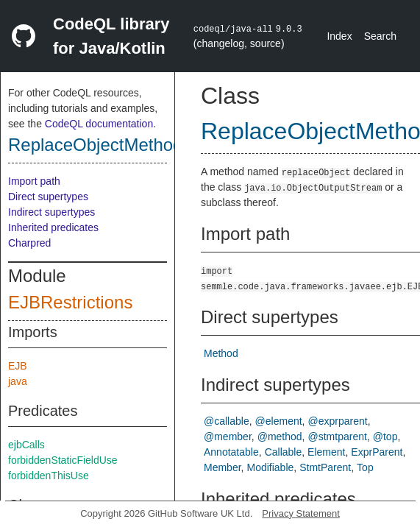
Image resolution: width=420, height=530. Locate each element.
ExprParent (377, 452)
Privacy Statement (301, 513)
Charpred (29, 243)
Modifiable (270, 467)
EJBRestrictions (70, 302)
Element (326, 452)
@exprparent (338, 421)
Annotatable (231, 452)
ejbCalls (26, 445)
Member (223, 467)
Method (221, 353)
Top (365, 467)
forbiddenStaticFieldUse (63, 460)
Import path (34, 181)
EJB (18, 366)
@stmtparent (338, 437)
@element (279, 421)
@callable (227, 421)
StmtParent (325, 467)
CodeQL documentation (99, 124)
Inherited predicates (53, 227)
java (18, 381)
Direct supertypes (48, 197)
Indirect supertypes (51, 212)
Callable (284, 452)
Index (339, 36)
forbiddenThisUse (49, 476)
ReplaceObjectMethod (95, 145)
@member (228, 437)
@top (385, 437)
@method (280, 437)
